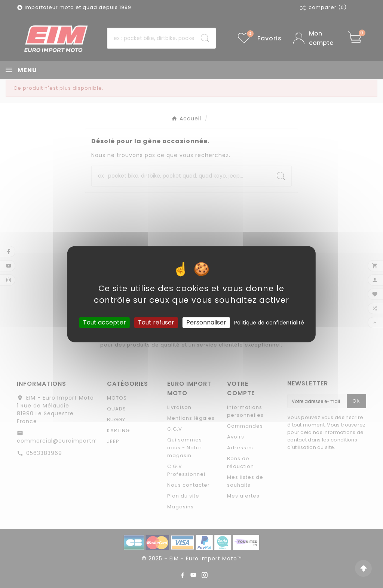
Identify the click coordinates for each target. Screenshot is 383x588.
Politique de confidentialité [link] (269, 323)
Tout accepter (105, 322)
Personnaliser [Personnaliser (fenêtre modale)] (206, 322)
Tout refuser (156, 322)
